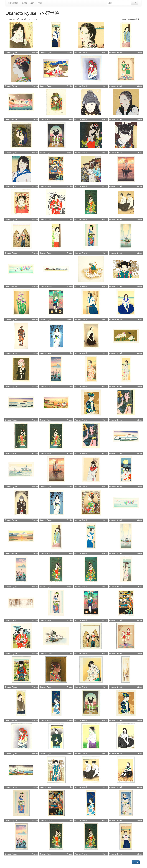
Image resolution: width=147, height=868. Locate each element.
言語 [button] (40, 3)
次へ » (136, 862)
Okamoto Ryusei (11, 53)
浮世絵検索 (13, 3)
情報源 (24, 3)
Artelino (35, 53)
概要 (32, 3)
